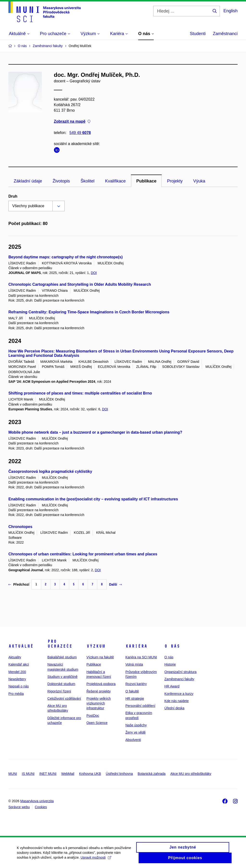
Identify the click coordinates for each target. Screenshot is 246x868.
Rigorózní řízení (59, 691)
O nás (172, 646)
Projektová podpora (101, 684)
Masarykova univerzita (37, 801)
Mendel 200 (17, 672)
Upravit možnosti (96, 860)
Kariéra (136, 646)
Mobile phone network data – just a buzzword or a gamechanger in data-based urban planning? (95, 432)
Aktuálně (21, 646)
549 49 (80, 133)
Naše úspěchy (136, 725)
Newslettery (17, 679)
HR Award (172, 686)
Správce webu (19, 807)
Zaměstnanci (225, 34)
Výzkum (96, 646)
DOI (94, 273)
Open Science (97, 723)
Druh (13, 196)
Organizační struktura (180, 672)
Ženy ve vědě (135, 732)
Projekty (175, 181)
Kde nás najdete (176, 701)
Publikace (146, 181)
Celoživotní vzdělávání (64, 698)
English (231, 11)
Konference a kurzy (179, 694)
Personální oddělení (140, 706)
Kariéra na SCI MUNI (141, 657)
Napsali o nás (19, 686)
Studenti (198, 34)
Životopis (61, 181)
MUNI (13, 774)
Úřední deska (174, 708)
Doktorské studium (61, 684)
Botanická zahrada (152, 774)
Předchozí (19, 584)
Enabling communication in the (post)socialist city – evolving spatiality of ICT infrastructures (93, 499)
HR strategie (135, 698)
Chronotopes (20, 527)
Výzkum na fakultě (100, 657)
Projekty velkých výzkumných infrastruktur (99, 703)
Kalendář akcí (19, 664)
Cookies (41, 807)
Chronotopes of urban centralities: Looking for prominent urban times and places (83, 554)
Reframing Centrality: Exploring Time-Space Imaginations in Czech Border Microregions (89, 312)
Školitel (87, 181)
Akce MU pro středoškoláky (191, 774)
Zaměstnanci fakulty (179, 679)
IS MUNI (28, 774)
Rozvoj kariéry (136, 684)
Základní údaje (28, 181)
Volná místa (134, 664)
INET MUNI (48, 774)
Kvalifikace (115, 181)
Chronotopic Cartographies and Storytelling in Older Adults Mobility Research (80, 284)
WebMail (68, 774)
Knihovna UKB (90, 774)
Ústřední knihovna (119, 774)
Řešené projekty (99, 691)
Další (115, 584)
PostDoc (93, 716)
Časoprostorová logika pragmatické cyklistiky (50, 471)
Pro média (16, 694)
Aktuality (15, 657)
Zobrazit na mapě (72, 122)
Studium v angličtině (62, 677)
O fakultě (132, 691)
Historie (170, 664)
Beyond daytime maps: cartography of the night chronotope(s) (66, 257)
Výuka (199, 181)
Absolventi (133, 740)
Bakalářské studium (62, 657)
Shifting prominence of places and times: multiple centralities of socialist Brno (80, 393)
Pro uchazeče (60, 644)
